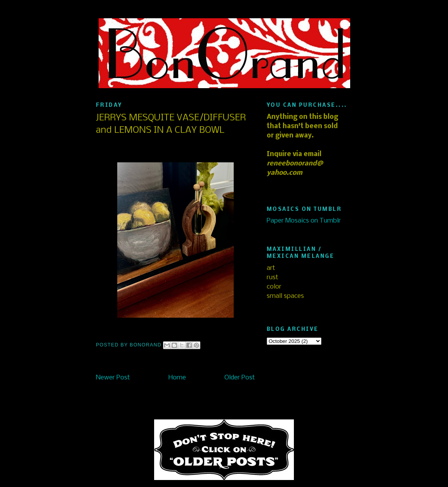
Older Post (240, 378)
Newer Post (113, 378)
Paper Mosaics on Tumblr (304, 221)
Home (177, 378)
